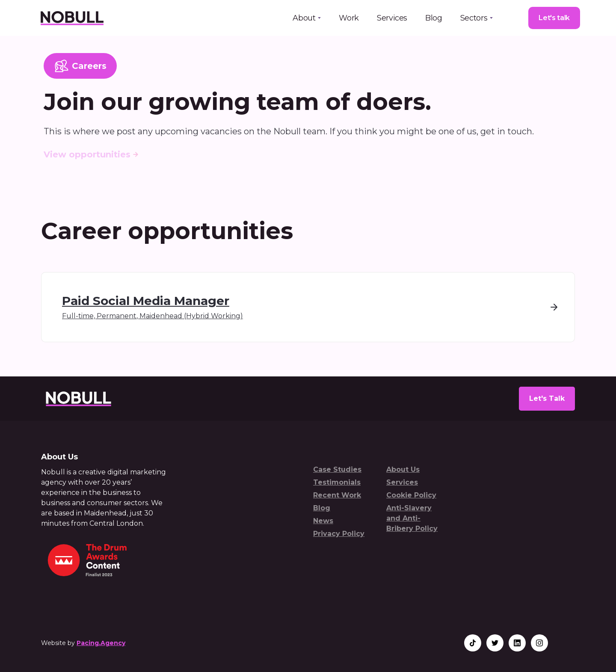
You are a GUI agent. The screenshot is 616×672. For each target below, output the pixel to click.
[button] (307, 18)
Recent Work (337, 495)
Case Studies (337, 469)
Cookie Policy (411, 495)
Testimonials (337, 482)
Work (349, 18)
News (323, 521)
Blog (434, 18)
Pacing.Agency (101, 643)
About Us (403, 469)
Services (392, 18)
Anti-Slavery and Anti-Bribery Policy (412, 518)
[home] (72, 18)
